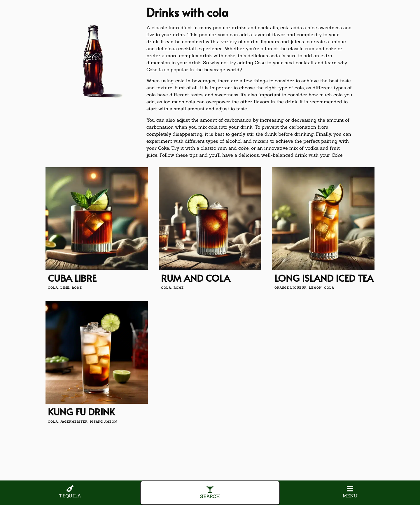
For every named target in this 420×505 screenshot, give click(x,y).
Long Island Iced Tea (324, 278)
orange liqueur (290, 288)
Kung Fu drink (81, 412)
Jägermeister (74, 422)
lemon (315, 288)
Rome (77, 288)
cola (53, 288)
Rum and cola (196, 278)
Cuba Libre (72, 278)
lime (65, 288)
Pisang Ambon (103, 422)
